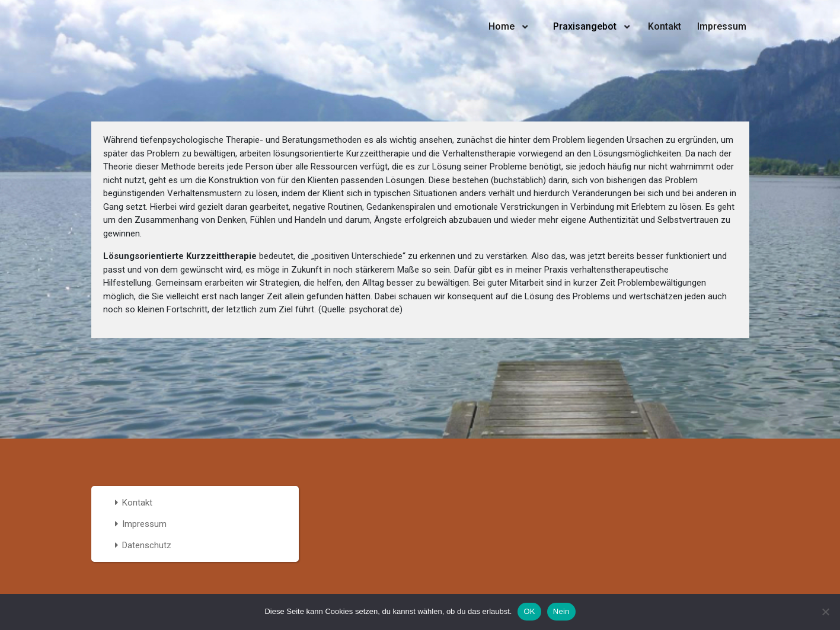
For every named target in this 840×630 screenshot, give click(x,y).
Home (502, 26)
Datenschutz (147, 545)
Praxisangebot (585, 26)
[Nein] (825, 612)
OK (529, 611)
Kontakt (665, 26)
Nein (561, 611)
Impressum (722, 26)
